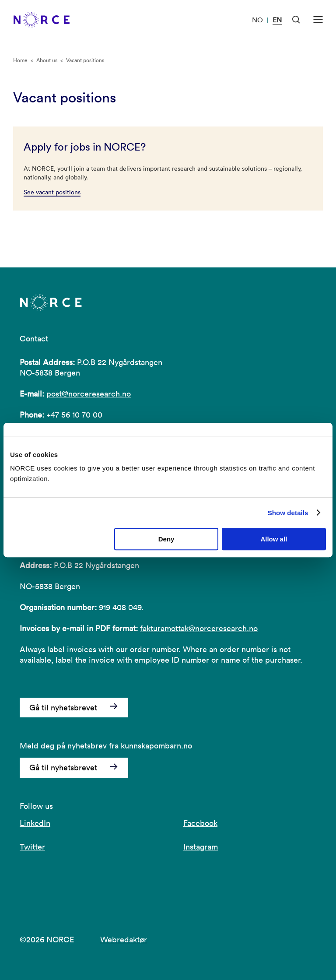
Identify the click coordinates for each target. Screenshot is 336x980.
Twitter (32, 847)
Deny (166, 539)
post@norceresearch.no (89, 394)
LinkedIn (35, 823)
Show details (288, 513)
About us (47, 60)
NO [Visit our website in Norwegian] (257, 20)
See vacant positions (52, 192)
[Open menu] (318, 20)
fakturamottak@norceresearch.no (199, 628)
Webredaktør (124, 940)
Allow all (274, 539)
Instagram (201, 847)
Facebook (200, 823)
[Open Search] (296, 20)
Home (20, 60)
